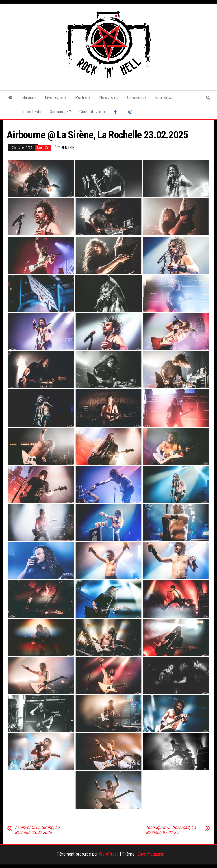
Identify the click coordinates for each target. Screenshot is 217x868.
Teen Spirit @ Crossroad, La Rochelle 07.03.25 (171, 830)
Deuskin (68, 147)
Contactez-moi (93, 112)
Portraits (83, 97)
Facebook (117, 112)
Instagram (131, 112)
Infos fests (32, 112)
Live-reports (56, 97)
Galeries (29, 97)
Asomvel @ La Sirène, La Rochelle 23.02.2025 (37, 830)
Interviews (164, 97)
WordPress (109, 854)
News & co (109, 97)
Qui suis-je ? (60, 112)
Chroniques (137, 97)
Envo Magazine (151, 854)
